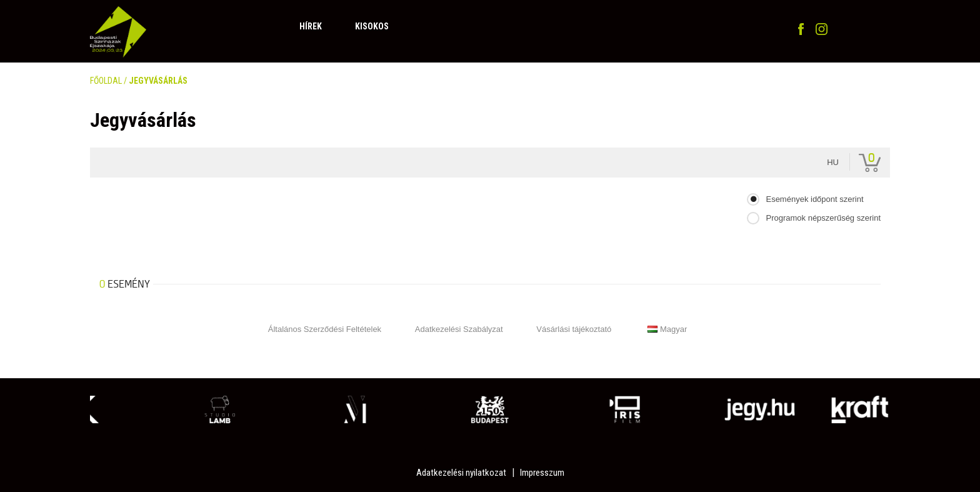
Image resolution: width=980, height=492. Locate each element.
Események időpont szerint (814, 199)
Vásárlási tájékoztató (574, 329)
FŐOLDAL (106, 81)
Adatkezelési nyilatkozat (461, 473)
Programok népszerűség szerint (823, 218)
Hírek (311, 26)
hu (833, 162)
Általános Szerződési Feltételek (325, 329)
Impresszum (542, 473)
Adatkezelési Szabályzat (459, 329)
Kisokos (372, 26)
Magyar (667, 329)
